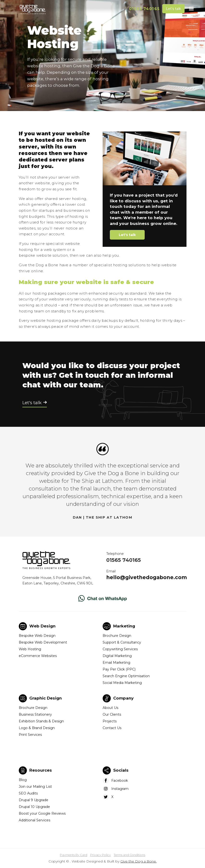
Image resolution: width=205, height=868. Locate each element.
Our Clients (112, 714)
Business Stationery (35, 714)
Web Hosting (30, 649)
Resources (41, 770)
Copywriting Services (120, 649)
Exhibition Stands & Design (41, 721)
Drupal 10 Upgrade (34, 807)
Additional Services (34, 820)
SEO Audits (28, 793)
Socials (121, 770)
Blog (23, 780)
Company (123, 698)
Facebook (120, 781)
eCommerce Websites (38, 656)
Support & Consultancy (122, 642)
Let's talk (173, 9)
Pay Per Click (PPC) (119, 669)
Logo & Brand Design (37, 728)
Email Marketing (116, 663)
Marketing (124, 626)
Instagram (120, 789)
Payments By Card (74, 855)
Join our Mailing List (35, 787)
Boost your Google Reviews (42, 813)
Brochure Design (117, 636)
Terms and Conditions (129, 855)
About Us (110, 708)
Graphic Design (46, 698)
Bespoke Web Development (43, 642)
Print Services (30, 735)
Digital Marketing (117, 656)
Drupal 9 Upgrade (34, 800)
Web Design (42, 626)
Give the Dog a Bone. (139, 861)
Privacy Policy (100, 855)
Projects (110, 721)
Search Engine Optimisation (126, 676)
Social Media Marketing (122, 683)
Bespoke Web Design (37, 636)
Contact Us (112, 728)
